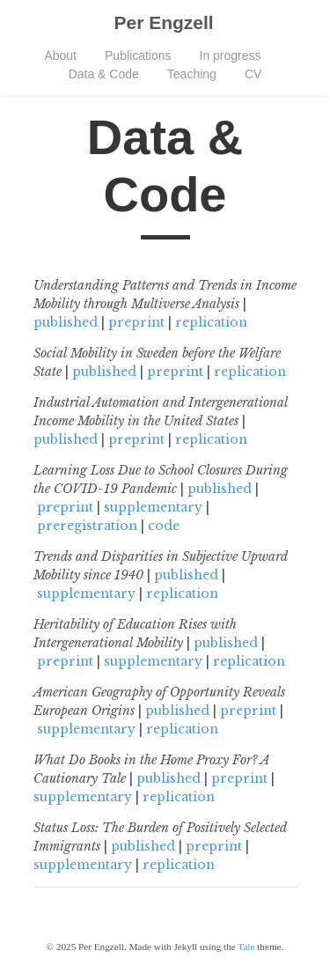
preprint (136, 322)
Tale (246, 947)
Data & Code (104, 74)
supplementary (153, 507)
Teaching (192, 74)
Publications (138, 55)
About (60, 55)
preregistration (87, 526)
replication (211, 322)
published (66, 322)
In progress (231, 55)
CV (253, 74)
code (164, 526)
